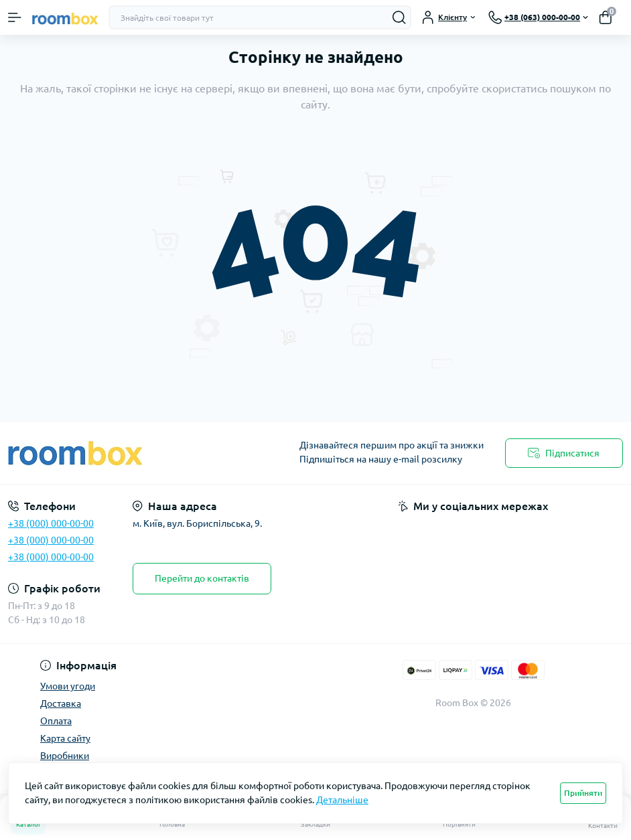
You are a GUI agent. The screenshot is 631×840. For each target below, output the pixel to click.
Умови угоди (68, 686)
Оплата (56, 721)
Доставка (61, 703)
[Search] (399, 17)
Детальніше (342, 800)
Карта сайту (65, 738)
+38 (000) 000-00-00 (51, 523)
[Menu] (15, 17)
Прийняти (583, 793)
